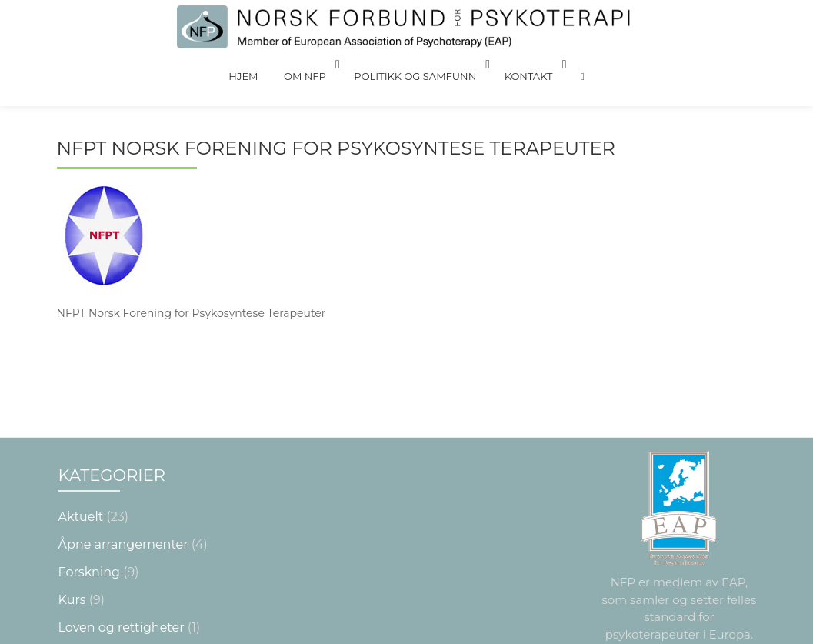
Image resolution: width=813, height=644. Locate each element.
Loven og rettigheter (122, 534)
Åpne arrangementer (123, 450)
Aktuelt (81, 423)
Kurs (72, 506)
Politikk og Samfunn (413, 65)
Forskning (89, 478)
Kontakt (520, 65)
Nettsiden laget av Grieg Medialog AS (406, 630)
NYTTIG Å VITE (102, 561)
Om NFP (308, 65)
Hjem (257, 65)
